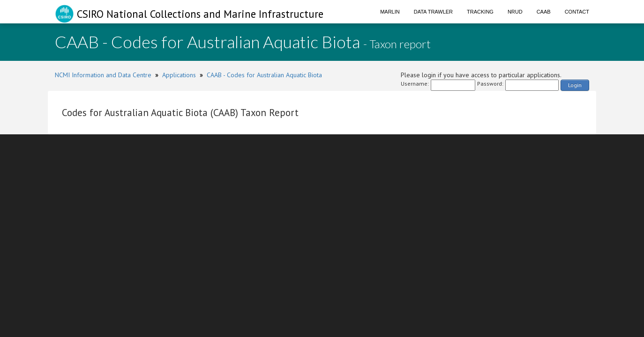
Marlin (390, 12)
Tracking (480, 12)
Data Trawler (433, 12)
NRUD (515, 12)
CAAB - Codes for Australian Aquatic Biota (264, 75)
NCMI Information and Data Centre (103, 75)
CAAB (544, 12)
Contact (577, 12)
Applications (179, 75)
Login (575, 85)
